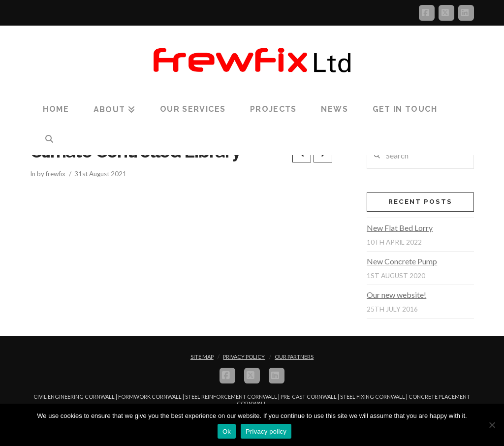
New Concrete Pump (402, 261)
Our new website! (396, 295)
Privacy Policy (244, 357)
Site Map (202, 357)
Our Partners (294, 357)
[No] (492, 425)
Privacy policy (266, 431)
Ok (227, 431)
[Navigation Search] (49, 139)
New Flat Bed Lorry (400, 228)
